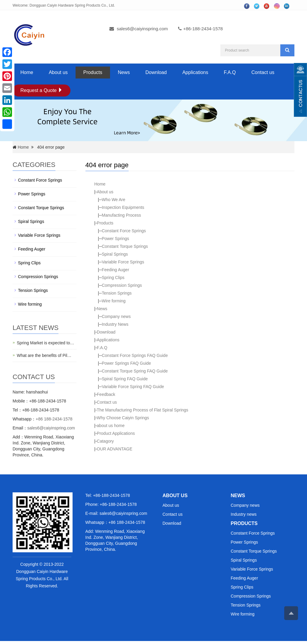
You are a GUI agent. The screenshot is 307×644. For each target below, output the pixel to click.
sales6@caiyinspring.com (142, 29)
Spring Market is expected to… (45, 343)
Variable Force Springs (123, 262)
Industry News (115, 324)
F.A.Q (230, 72)
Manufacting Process (121, 215)
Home (27, 72)
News (124, 72)
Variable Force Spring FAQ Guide (133, 387)
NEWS (238, 496)
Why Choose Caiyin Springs (123, 418)
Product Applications (116, 433)
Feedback (106, 394)
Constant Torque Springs (125, 246)
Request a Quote (42, 90)
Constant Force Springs (124, 231)
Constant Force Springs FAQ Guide (135, 355)
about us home (111, 426)
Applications (195, 72)
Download (156, 72)
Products (93, 72)
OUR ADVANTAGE (115, 449)
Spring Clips (113, 277)
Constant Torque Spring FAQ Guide (135, 371)
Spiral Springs (115, 254)
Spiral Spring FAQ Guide (125, 379)
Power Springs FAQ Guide (126, 363)
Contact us (263, 72)
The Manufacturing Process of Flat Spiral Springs (143, 410)
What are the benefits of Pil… (44, 355)
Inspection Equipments (123, 207)
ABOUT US (175, 496)
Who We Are (113, 200)
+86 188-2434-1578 (54, 419)
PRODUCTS (244, 523)
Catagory (105, 441)
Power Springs (115, 239)
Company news (116, 316)
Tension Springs (117, 293)
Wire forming (113, 301)
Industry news (244, 514)
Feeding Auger (115, 270)
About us (58, 72)
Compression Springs (122, 285)
